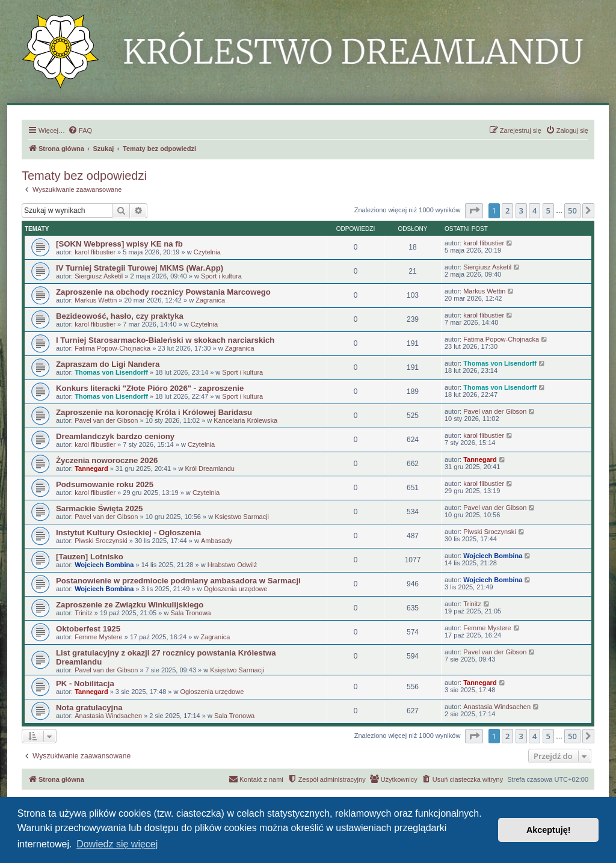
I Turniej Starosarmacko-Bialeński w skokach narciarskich (165, 340)
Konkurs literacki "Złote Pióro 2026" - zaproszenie (150, 388)
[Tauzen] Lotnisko (90, 557)
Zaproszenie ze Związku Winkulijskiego (130, 605)
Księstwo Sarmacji (242, 517)
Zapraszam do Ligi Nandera (108, 364)
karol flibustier (95, 252)
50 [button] (572, 210)
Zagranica (210, 300)
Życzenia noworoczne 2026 (107, 460)
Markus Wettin (96, 300)
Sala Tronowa (190, 613)
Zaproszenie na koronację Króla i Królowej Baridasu (154, 412)
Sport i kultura (221, 276)
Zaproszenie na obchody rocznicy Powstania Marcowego (163, 292)
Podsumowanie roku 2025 (105, 484)
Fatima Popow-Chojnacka (112, 348)
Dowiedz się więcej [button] (117, 844)
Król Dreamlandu (210, 468)
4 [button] (534, 210)
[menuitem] (80, 131)
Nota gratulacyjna (89, 708)
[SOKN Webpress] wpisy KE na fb (119, 244)
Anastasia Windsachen (108, 716)
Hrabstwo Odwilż (233, 565)
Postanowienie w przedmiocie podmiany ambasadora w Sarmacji (178, 581)
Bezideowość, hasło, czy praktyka (120, 316)
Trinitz (84, 613)
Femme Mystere (98, 637)
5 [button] (548, 210)
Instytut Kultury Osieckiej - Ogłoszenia (128, 533)
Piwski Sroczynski (101, 541)
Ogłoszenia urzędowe (236, 589)
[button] (474, 210)
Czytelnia (207, 252)
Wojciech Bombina (104, 565)
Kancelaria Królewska (245, 420)
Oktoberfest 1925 (88, 629)
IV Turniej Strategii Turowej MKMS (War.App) (140, 268)
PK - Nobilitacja (85, 683)
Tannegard (91, 468)
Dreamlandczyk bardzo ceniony (115, 436)
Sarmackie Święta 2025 (99, 508)
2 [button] (507, 210)
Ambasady (217, 541)
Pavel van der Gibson (106, 420)
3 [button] (521, 210)
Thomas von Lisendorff (111, 372)
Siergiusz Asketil (99, 276)
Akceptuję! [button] (549, 830)
